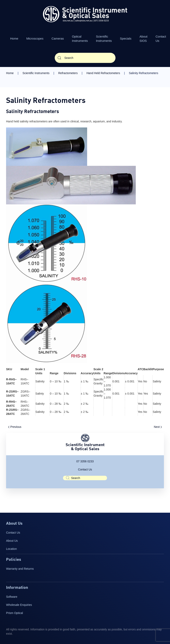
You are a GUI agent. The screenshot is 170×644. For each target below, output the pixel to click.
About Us (12, 541)
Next (158, 427)
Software (12, 597)
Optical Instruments (80, 39)
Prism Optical (14, 613)
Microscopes (35, 38)
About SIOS (144, 39)
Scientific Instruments (104, 39)
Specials (126, 38)
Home (14, 38)
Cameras (58, 38)
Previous (15, 427)
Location (11, 549)
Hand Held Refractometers (103, 73)
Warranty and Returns (20, 569)
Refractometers (68, 73)
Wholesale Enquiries (19, 605)
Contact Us (85, 469)
